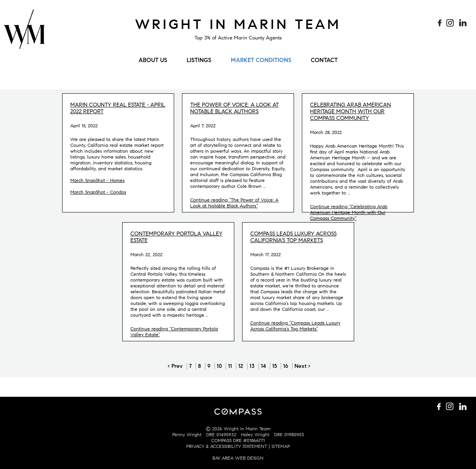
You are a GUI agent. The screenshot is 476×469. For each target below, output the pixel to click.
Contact (324, 60)
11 (230, 366)
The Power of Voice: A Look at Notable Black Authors (234, 108)
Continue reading (234, 203)
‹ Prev (175, 366)
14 (263, 366)
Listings (199, 60)
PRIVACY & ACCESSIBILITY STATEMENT (227, 446)
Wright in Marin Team (238, 24)
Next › (302, 366)
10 (219, 366)
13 (252, 366)
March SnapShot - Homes (97, 180)
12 (241, 366)
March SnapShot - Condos (98, 192)
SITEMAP (281, 446)
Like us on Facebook (439, 23)
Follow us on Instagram (451, 23)
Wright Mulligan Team (24, 33)
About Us (153, 60)
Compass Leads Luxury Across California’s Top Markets (293, 237)
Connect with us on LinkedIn (463, 23)
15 (275, 366)
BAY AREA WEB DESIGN (238, 458)
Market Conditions (261, 60)
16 (286, 366)
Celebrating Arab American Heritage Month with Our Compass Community (350, 111)
